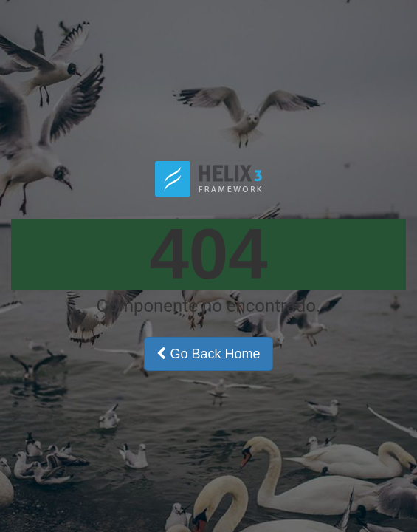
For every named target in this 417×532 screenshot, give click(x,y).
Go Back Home (208, 354)
